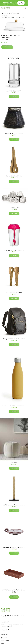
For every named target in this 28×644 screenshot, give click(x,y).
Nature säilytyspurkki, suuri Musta (14, 134)
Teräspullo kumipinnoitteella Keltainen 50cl (14, 406)
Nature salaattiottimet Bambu (14, 176)
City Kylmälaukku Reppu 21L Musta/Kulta (14, 339)
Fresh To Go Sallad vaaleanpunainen (14, 250)
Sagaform (17, 36)
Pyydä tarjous (21, 3)
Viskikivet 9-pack (14, 208)
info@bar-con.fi (5, 630)
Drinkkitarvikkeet (5, 641)
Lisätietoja (7, 47)
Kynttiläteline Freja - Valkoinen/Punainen (14, 547)
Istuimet (3, 643)
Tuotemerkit (11, 36)
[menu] (26, 8)
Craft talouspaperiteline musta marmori (14, 505)
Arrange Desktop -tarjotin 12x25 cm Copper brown (14, 591)
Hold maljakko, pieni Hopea (14, 91)
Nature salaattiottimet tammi (14, 293)
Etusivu (3, 18)
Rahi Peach (14, 463)
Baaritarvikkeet (5, 638)
